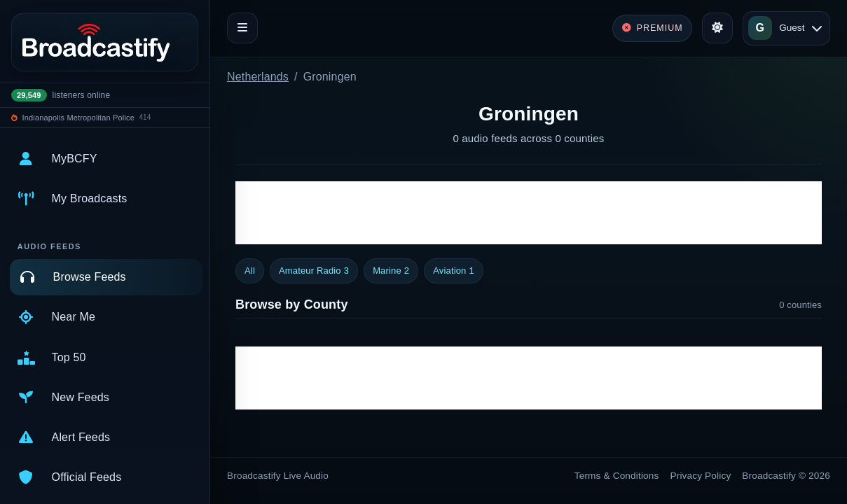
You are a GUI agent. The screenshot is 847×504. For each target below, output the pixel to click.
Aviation (454, 271)
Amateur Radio (314, 271)
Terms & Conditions (617, 476)
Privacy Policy (701, 476)
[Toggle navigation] (242, 28)
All (250, 271)
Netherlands (258, 77)
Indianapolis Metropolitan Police (78, 118)
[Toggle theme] (717, 28)
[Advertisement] (529, 213)
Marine (391, 271)
